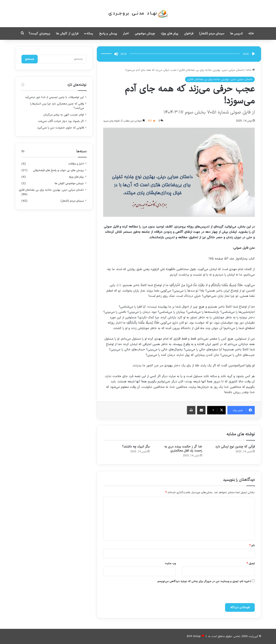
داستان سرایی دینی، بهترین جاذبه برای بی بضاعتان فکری (211, 70)
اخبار (126, 33)
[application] (179, 54)
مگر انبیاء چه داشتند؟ (136, 447)
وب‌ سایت (170, 564)
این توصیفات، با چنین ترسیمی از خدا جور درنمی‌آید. (54, 97)
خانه (251, 33)
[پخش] (253, 54)
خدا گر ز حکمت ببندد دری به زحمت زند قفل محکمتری (183, 449)
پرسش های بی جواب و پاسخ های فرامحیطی (58, 170)
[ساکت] (116, 54)
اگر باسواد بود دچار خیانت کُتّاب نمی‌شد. (61, 121)
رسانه (90, 33)
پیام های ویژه (169, 33)
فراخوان (189, 33)
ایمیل (251, 564)
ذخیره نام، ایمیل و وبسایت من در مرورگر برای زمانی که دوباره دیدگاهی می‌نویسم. (204, 581)
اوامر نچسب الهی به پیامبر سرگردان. (63, 115)
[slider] (185, 54)
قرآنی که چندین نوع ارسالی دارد (235, 447)
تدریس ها (236, 33)
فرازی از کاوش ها (67, 33)
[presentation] (211, 594)
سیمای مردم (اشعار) (212, 33)
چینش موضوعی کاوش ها (69, 183)
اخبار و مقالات (76, 164)
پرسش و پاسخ (108, 33)
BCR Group (194, 636)
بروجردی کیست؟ (39, 33)
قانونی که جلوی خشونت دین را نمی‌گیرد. (60, 128)
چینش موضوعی (145, 33)
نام (252, 546)
